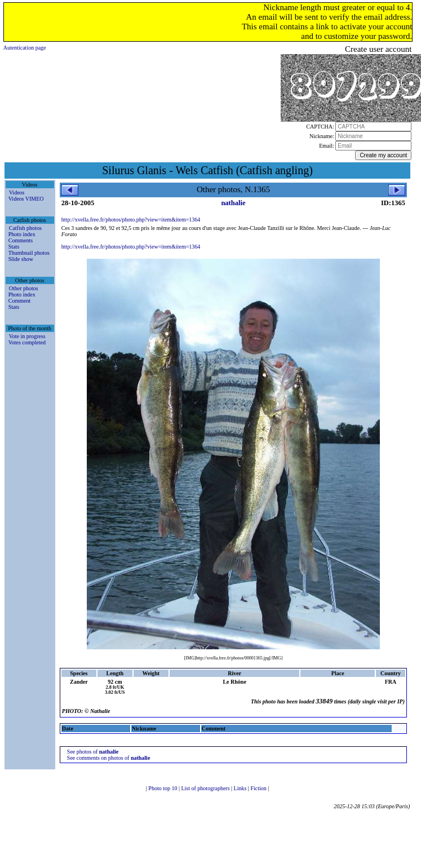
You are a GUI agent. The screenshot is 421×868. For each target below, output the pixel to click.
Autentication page (25, 48)
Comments (21, 240)
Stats (14, 247)
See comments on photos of (109, 758)
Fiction (259, 788)
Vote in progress (27, 336)
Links (241, 788)
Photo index (22, 234)
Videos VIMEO (26, 199)
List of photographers (206, 788)
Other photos (24, 288)
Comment (19, 301)
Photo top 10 (163, 788)
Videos (17, 192)
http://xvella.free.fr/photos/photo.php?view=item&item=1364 (131, 220)
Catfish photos (25, 228)
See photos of (93, 752)
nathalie (233, 203)
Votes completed (27, 342)
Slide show (21, 259)
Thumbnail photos (29, 253)
